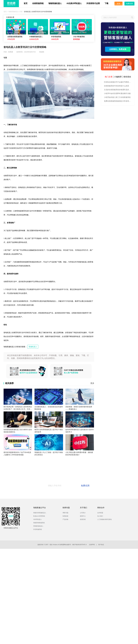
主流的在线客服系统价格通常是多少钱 (118, 90)
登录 (118, 4)
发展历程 (83, 519)
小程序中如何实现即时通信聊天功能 (117, 93)
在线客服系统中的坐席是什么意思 (116, 86)
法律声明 (92, 545)
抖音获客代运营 (93, 3)
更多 (92, 383)
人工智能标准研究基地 (104, 519)
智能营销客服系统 (39, 523)
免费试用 (129, 4)
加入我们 (100, 516)
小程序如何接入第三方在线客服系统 (117, 97)
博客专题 (65, 513)
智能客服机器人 (55, 3)
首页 (26, 3)
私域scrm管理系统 (39, 516)
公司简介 (83, 513)
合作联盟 (100, 513)
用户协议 (101, 545)
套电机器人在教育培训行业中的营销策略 (38, 12)
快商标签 (65, 516)
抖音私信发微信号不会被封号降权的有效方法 (118, 82)
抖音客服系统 (38, 529)
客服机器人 (33, 347)
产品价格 (65, 519)
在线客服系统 (38, 3)
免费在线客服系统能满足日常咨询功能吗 (118, 101)
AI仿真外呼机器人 (74, 3)
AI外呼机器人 (38, 519)
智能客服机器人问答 (15, 12)
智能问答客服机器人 (40, 513)
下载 (106, 3)
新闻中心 (83, 516)
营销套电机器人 (38, 526)
